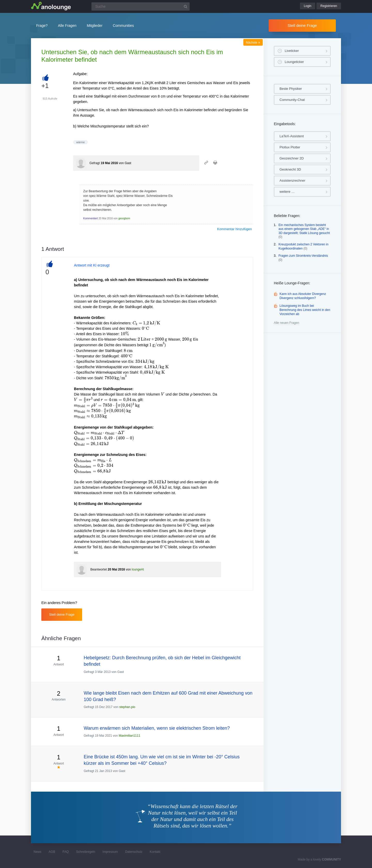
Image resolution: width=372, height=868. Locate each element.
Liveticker (292, 51)
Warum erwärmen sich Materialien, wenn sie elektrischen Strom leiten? (157, 728)
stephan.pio (127, 707)
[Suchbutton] (185, 6)
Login (308, 6)
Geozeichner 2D (292, 158)
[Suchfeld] (141, 6)
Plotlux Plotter (290, 147)
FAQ (66, 852)
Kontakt (155, 852)
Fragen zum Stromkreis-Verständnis (303, 256)
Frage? (42, 26)
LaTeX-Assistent (292, 136)
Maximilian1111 (129, 736)
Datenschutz (134, 852)
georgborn (124, 218)
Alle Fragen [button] (67, 26)
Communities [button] (123, 26)
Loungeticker (294, 62)
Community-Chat (292, 100)
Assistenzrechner (292, 180)
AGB (52, 852)
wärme (80, 142)
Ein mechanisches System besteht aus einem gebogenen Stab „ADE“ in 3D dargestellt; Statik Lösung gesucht (304, 229)
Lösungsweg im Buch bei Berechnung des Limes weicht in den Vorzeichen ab (305, 310)
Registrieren (329, 6)
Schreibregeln (86, 852)
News (37, 852)
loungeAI (138, 569)
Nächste (253, 43)
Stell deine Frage (302, 25)
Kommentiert (91, 218)
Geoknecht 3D (290, 169)
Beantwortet (99, 569)
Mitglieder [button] (95, 26)
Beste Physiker (291, 89)
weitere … (287, 192)
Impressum (110, 852)
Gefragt (95, 163)
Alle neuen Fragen (286, 323)
